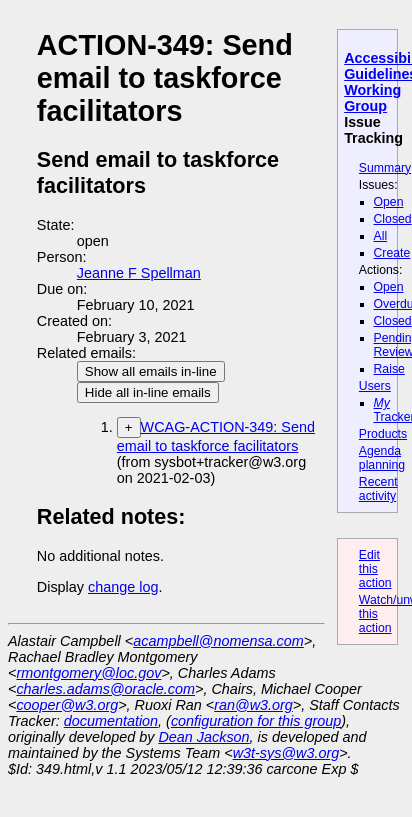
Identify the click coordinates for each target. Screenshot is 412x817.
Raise (389, 369)
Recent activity (378, 489)
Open (389, 202)
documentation (111, 721)
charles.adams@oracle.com (105, 689)
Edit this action (375, 569)
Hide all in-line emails (148, 392)
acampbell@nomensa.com (218, 641)
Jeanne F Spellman (139, 273)
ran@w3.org (253, 705)
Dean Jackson (203, 737)
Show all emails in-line (151, 371)
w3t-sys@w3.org (286, 753)
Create (392, 253)
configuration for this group (256, 721)
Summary (385, 168)
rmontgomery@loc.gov (88, 673)
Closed (393, 219)
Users (375, 386)
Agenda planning (382, 458)
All (381, 236)
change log (123, 587)
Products (383, 434)
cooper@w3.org (67, 705)
